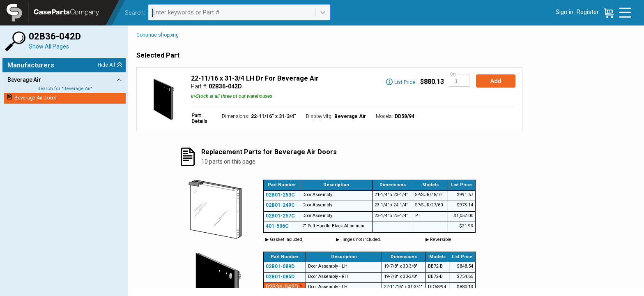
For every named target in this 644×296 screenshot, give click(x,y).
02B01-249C (280, 205)
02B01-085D (280, 277)
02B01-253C (280, 195)
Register (588, 12)
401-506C (277, 226)
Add (496, 81)
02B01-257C (280, 216)
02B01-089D (280, 266)
